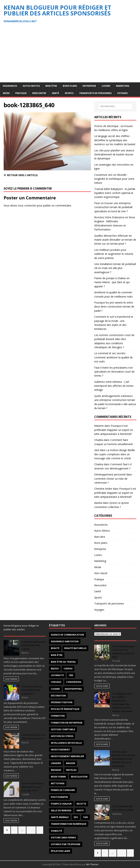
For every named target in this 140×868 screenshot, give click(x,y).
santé (80, 810)
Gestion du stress (62, 736)
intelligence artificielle (66, 743)
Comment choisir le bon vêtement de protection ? (32, 690)
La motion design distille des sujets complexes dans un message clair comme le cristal (115, 454)
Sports (69, 93)
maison (71, 763)
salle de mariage (61, 810)
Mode (6, 93)
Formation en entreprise (67, 723)
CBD (71, 675)
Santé (55, 93)
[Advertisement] (70, 55)
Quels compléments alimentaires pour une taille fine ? (33, 787)
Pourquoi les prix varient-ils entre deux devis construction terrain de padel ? (114, 307)
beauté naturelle (75, 648)
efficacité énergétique (65, 709)
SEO (76, 817)
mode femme (58, 777)
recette (81, 804)
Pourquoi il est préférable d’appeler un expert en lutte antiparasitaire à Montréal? (114, 430)
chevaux (56, 682)
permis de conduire (63, 790)
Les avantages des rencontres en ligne (123, 808)
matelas (71, 770)
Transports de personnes (95, 93)
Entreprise (89, 86)
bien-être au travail (63, 662)
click (97, 450)
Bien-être (51, 86)
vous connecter (27, 205)
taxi (85, 817)
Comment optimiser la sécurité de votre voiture (34, 645)
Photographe (59, 797)
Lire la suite (102, 686)
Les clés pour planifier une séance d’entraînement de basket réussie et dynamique (114, 154)
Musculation (79, 777)
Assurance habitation (65, 641)
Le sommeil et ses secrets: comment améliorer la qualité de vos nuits (113, 357)
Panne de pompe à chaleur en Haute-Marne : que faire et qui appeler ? (112, 282)
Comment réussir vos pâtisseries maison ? (33, 737)
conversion (74, 682)
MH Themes (92, 864)
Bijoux (55, 669)
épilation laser (61, 851)
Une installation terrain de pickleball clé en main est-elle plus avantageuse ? (115, 268)
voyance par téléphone (66, 844)
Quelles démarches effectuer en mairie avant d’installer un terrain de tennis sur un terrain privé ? (115, 240)
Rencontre (39, 93)
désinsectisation (62, 702)
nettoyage (58, 783)
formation (58, 716)
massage (56, 770)
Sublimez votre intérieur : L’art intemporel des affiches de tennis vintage (114, 386)
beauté (55, 648)
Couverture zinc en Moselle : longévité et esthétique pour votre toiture (114, 179)
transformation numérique (69, 824)
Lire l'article (11, 679)
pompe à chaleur (61, 804)
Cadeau (68, 669)
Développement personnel (110, 474)
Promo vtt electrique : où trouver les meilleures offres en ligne (124, 652)
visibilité (56, 831)
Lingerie (56, 763)
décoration (58, 696)
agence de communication (67, 635)
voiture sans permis (63, 838)
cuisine (55, 689)
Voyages (122, 93)
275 (31, 830)
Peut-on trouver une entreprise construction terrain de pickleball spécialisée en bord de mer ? (113, 207)
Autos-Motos (31, 86)
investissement (60, 750)
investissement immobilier (67, 756)
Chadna (99, 440)
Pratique (21, 93)
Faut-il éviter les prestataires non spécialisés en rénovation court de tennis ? (114, 372)
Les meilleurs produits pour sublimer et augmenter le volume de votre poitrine (114, 254)
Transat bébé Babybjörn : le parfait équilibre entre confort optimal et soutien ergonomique (115, 193)
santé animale (60, 817)
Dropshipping (73, 689)
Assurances (10, 86)
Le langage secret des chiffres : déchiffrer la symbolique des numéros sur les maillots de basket (115, 140)
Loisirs (106, 86)
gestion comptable (63, 729)
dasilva (98, 503)
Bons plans (70, 86)
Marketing (123, 86)
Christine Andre (103, 489)
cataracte (57, 675)
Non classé (101, 573)
